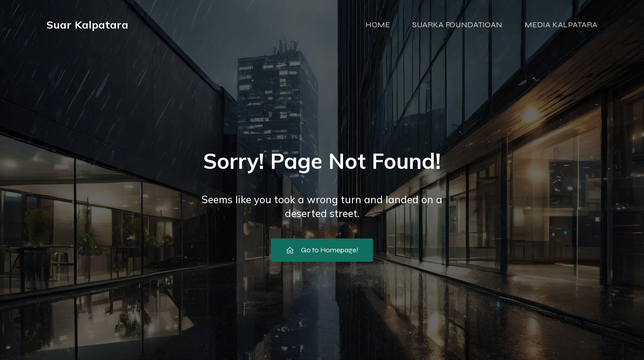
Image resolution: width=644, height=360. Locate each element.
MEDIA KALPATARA (561, 25)
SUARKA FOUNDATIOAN (457, 25)
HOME (378, 25)
